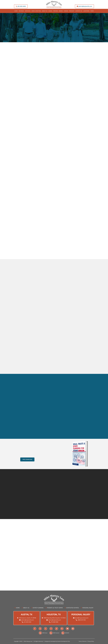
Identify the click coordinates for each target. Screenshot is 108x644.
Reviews (21, 11)
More (92, 11)
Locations (86, 11)
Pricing (56, 11)
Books (61, 11)
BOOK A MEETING (36, 11)
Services (28, 11)
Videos (66, 11)
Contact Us (79, 11)
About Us (45, 11)
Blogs (50, 11)
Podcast (72, 11)
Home (16, 11)
